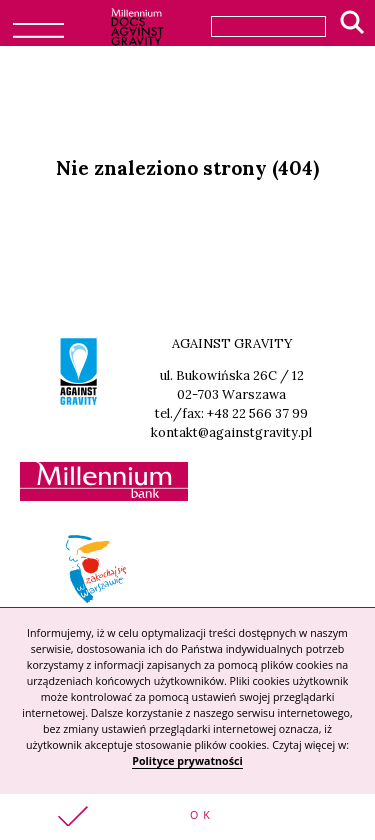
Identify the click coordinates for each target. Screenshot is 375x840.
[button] (187, 817)
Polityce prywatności (187, 761)
